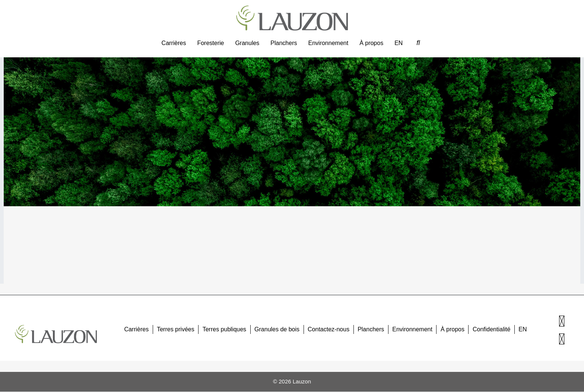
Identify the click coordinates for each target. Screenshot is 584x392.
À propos (371, 43)
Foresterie (210, 43)
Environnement (328, 43)
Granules (247, 43)
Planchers (284, 43)
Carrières (174, 43)
